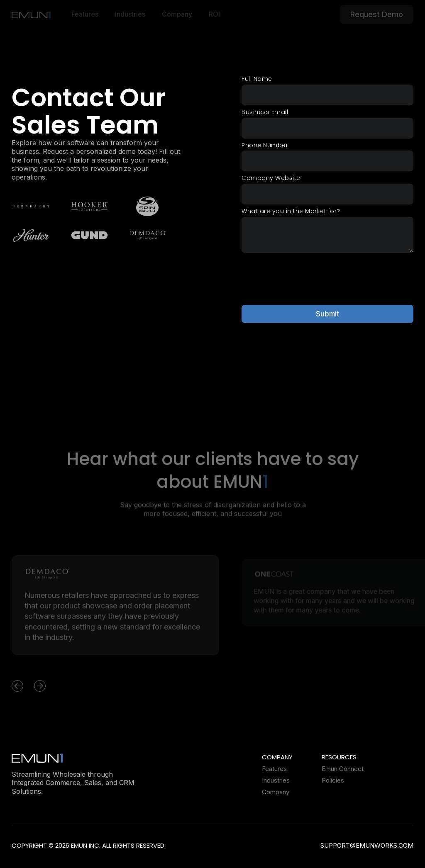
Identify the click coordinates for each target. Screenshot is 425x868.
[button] (28, 689)
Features (274, 769)
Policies (333, 780)
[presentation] (305, 278)
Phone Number (265, 145)
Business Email (265, 112)
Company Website (271, 179)
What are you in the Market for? (291, 212)
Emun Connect (343, 769)
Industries (276, 780)
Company (276, 792)
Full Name (257, 79)
